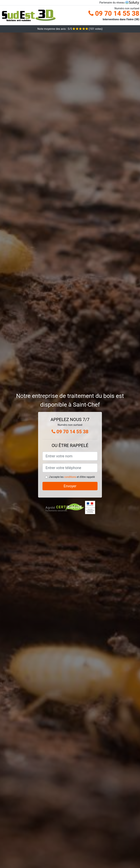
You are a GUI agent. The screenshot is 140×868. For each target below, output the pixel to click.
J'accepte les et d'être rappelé (72, 477)
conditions (70, 477)
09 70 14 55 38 (114, 14)
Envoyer (70, 486)
